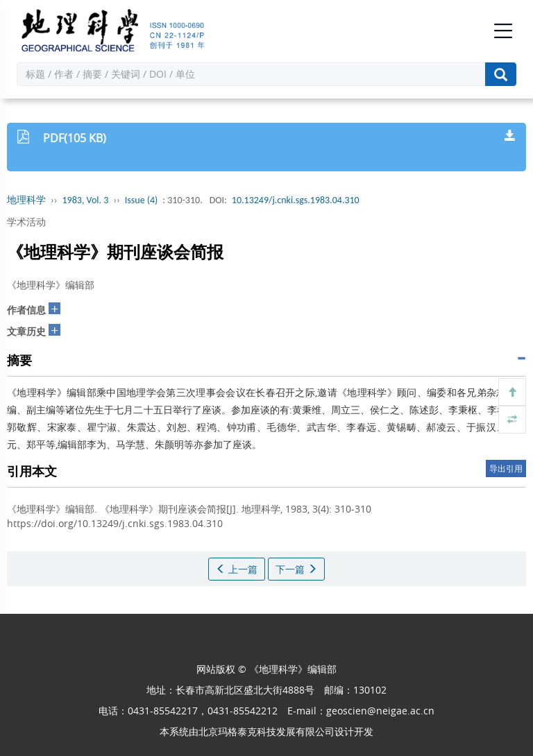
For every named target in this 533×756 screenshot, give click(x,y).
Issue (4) (142, 200)
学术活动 (26, 222)
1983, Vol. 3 (86, 200)
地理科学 (26, 200)
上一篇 (237, 569)
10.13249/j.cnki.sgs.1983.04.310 (296, 200)
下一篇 (296, 569)
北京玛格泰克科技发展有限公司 (266, 731)
